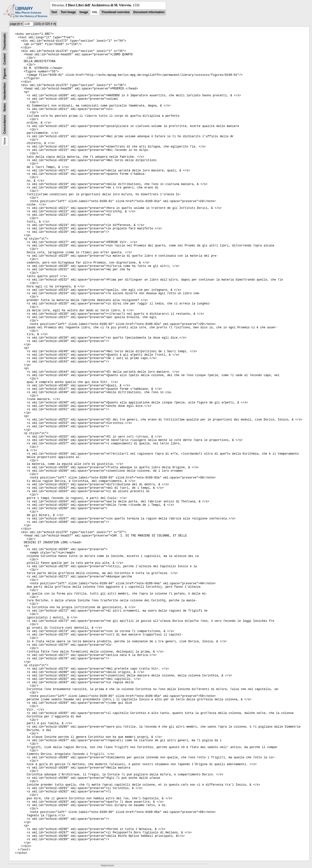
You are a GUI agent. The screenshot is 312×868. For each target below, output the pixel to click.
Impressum (107, 865)
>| (54, 24)
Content (5, 59)
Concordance (5, 124)
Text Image (68, 12)
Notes (5, 107)
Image (84, 12)
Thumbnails (5, 42)
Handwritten (5, 91)
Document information (149, 12)
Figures (5, 73)
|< (19, 24)
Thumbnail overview (115, 12)
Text (54, 12)
